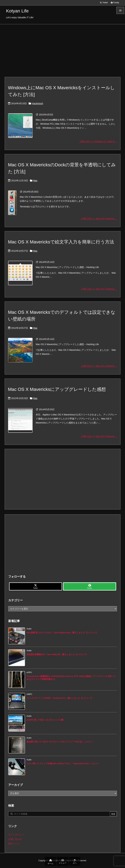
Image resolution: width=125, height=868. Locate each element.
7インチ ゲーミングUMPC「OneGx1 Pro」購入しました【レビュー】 (60, 698)
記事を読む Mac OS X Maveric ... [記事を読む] (99, 219)
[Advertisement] (62, 48)
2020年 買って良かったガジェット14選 (45, 720)
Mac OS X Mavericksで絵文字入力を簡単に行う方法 (61, 242)
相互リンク (14, 844)
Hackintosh (37, 103)
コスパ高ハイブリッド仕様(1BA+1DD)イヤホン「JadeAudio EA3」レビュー (63, 764)
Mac (35, 181)
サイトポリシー (16, 835)
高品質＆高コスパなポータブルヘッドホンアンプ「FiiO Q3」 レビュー (60, 742)
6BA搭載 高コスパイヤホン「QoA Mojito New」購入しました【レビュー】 (62, 633)
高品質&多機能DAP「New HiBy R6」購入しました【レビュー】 (57, 654)
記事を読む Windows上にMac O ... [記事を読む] (98, 141)
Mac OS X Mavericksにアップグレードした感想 (57, 389)
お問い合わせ (15, 839)
